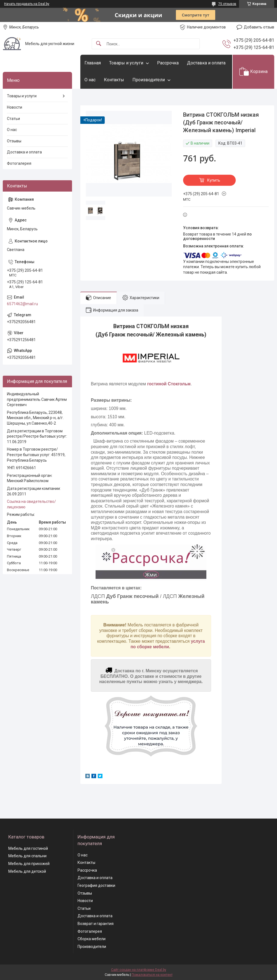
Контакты (114, 80)
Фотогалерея (19, 163)
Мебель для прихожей (29, 864)
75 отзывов (227, 4)
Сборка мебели (92, 939)
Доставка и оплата (206, 63)
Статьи (13, 119)
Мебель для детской (27, 871)
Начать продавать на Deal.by (27, 4)
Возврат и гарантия (96, 924)
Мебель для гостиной (28, 848)
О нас (90, 80)
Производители (149, 80)
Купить (214, 180)
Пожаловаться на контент (152, 975)
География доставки (96, 885)
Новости (15, 107)
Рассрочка (168, 63)
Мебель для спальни (27, 856)
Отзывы (14, 141)
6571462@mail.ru (22, 304)
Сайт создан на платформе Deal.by (139, 970)
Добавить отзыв (259, 27)
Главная (93, 63)
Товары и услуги (126, 63)
